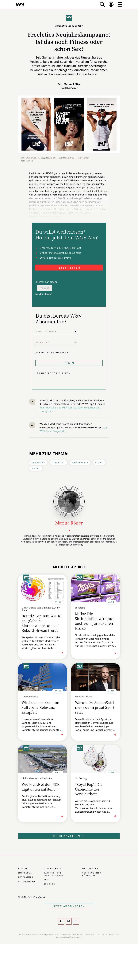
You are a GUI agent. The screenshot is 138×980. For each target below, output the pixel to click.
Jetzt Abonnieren (69, 906)
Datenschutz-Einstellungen (54, 874)
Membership (80, 462)
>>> (105, 428)
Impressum (25, 873)
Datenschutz (52, 869)
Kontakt (24, 869)
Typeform (45, 288)
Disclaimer (26, 877)
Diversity (58, 462)
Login (69, 363)
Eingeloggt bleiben (55, 373)
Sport (99, 462)
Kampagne (38, 462)
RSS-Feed (49, 884)
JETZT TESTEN (69, 268)
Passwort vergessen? (52, 352)
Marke (36, 468)
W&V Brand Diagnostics (53, 431)
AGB (46, 880)
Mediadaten (90, 869)
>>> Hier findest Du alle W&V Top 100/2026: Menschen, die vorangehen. (73, 408)
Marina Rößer (72, 84)
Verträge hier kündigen (92, 874)
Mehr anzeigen (69, 836)
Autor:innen (27, 881)
